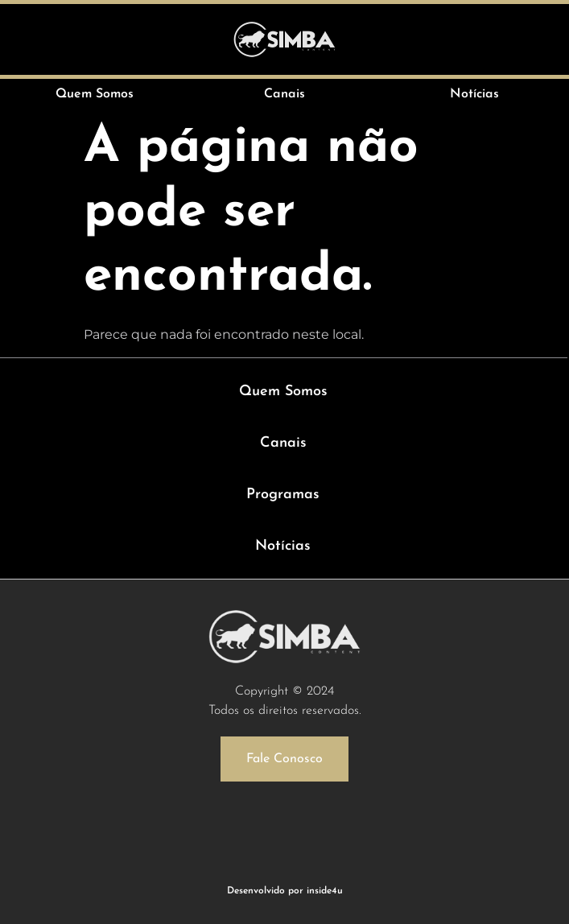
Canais (283, 443)
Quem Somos (283, 392)
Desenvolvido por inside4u (285, 891)
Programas (283, 495)
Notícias (283, 546)
